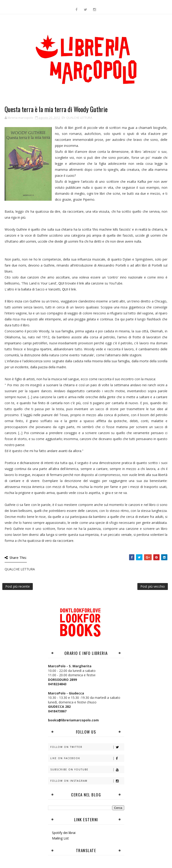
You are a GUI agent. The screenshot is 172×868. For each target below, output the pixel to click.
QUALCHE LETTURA (79, 118)
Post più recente (18, 586)
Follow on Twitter (87, 747)
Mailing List (60, 838)
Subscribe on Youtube (87, 770)
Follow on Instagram (87, 781)
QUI (62, 283)
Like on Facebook (87, 758)
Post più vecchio (153, 586)
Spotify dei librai (64, 833)
